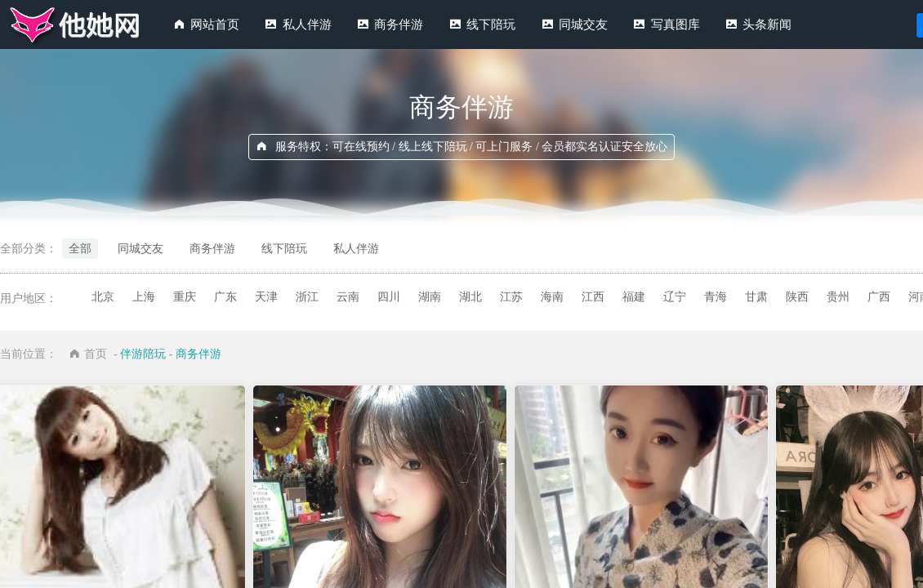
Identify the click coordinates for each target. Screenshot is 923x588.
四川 (389, 297)
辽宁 (675, 297)
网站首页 (215, 24)
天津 (266, 297)
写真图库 (676, 24)
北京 (103, 297)
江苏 (511, 297)
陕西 (797, 297)
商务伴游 (399, 24)
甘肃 (756, 297)
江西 (593, 297)
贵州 (838, 297)
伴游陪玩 (143, 354)
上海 (144, 297)
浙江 (307, 297)
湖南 (430, 297)
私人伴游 (307, 24)
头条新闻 (767, 24)
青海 (716, 297)
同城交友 (583, 24)
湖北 (470, 297)
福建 (634, 297)
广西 (879, 297)
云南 (348, 297)
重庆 (185, 297)
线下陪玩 (491, 24)
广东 (225, 297)
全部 (80, 249)
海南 (552, 297)
